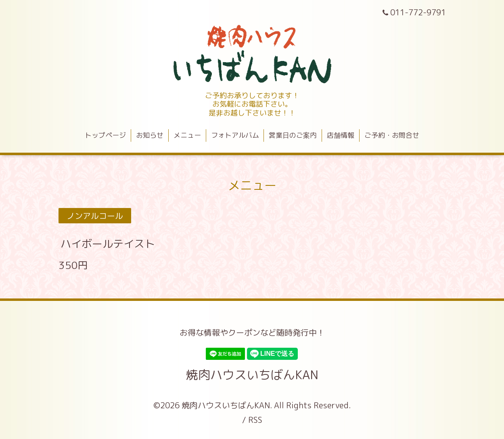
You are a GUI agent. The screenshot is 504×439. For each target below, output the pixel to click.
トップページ (105, 135)
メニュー (187, 135)
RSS (255, 420)
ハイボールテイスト (108, 244)
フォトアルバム (235, 135)
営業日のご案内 (293, 135)
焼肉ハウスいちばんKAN (252, 375)
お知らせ (150, 135)
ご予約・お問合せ (392, 135)
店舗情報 (341, 135)
